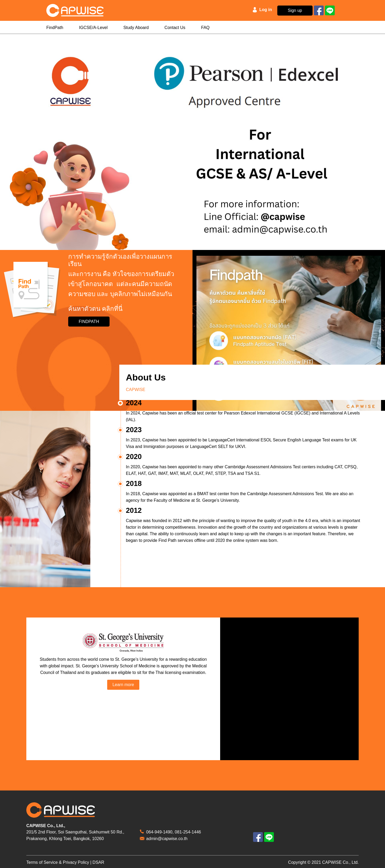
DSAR (98, 862)
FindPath (55, 28)
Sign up (295, 10)
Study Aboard (136, 28)
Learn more (123, 685)
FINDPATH (89, 322)
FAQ (205, 28)
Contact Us (175, 28)
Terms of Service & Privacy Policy (58, 862)
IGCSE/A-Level (93, 28)
